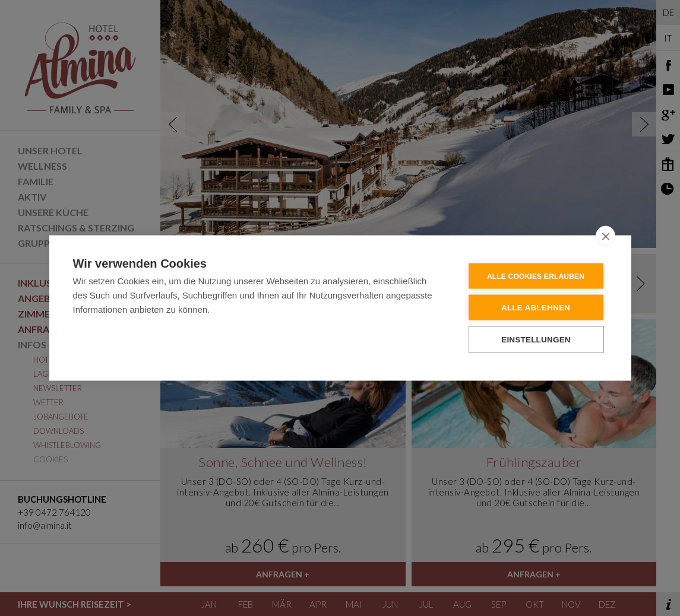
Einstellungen (536, 339)
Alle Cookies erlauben (536, 276)
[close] (605, 236)
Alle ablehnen (536, 307)
